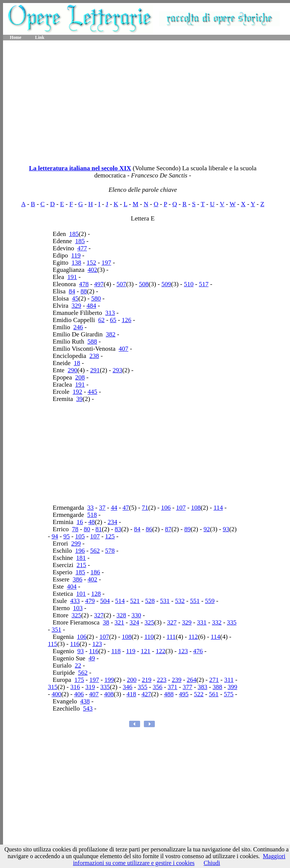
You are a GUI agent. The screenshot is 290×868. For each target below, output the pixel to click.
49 (92, 658)
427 (147, 694)
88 (84, 291)
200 (132, 680)
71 (145, 508)
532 (180, 601)
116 (75, 644)
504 (105, 601)
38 (106, 622)
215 (82, 565)
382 (111, 334)
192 (77, 392)
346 (128, 687)
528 (150, 601)
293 (117, 370)
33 (90, 508)
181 (81, 558)
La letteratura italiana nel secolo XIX (80, 168)
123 (97, 644)
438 (85, 701)
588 (93, 341)
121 (146, 651)
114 (218, 508)
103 (78, 608)
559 (210, 601)
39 (79, 399)
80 (87, 529)
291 (95, 370)
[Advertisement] (147, 100)
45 (75, 298)
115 (53, 644)
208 (80, 377)
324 (134, 622)
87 (168, 529)
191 (72, 277)
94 (55, 536)
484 (91, 306)
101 (81, 594)
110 (149, 637)
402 (93, 270)
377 (188, 687)
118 (116, 651)
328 (122, 615)
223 (162, 680)
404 (72, 587)
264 (192, 680)
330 (136, 615)
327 (99, 615)
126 (126, 320)
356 (157, 687)
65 (113, 320)
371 (173, 687)
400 (57, 694)
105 (80, 536)
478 (84, 284)
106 (166, 508)
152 (91, 263)
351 (57, 630)
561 (214, 694)
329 (77, 306)
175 (79, 680)
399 (233, 687)
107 (181, 508)
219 (147, 680)
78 (75, 529)
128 (96, 594)
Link (40, 37)
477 (82, 248)
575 (229, 694)
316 (75, 687)
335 (232, 622)
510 (189, 284)
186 (96, 572)
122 (160, 651)
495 (184, 694)
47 (126, 508)
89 (187, 529)
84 (72, 291)
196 (80, 551)
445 (93, 392)
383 (202, 687)
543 (88, 708)
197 (106, 263)
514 (120, 601)
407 (123, 349)
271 (214, 680)
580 (96, 298)
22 (78, 665)
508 (144, 284)
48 (92, 522)
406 (79, 694)
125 (110, 536)
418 (131, 694)
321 (119, 622)
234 (113, 522)
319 (90, 687)
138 (77, 263)
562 (95, 551)
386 (77, 579)
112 (193, 637)
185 (74, 234)
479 (90, 601)
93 (226, 529)
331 (202, 622)
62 (101, 320)
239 (177, 680)
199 (109, 680)
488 (169, 694)
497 (99, 284)
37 (102, 508)
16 (80, 522)
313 (110, 313)
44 (114, 508)
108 (196, 508)
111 (171, 637)
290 (72, 370)
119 (76, 255)
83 (118, 529)
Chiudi (212, 863)
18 (77, 363)
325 (77, 615)
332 (217, 622)
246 (78, 327)
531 (165, 601)
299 (76, 543)
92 (207, 529)
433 (75, 601)
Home (16, 37)
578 (110, 551)
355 (143, 687)
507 (122, 284)
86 (149, 529)
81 (99, 529)
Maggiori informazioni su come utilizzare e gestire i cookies (179, 860)
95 (67, 536)
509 (166, 284)
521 (135, 601)
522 (199, 694)
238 (94, 356)
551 (195, 601)
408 (109, 694)
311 (229, 680)
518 (92, 515)
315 (53, 687)
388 (217, 687)
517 (204, 284)
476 (198, 651)
